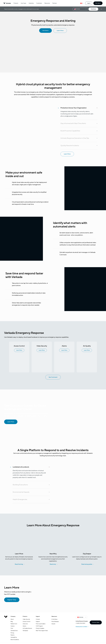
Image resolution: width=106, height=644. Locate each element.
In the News (54, 619)
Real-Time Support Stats (42, 631)
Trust (12, 628)
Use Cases (23, 3)
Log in (89, 3)
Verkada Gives (14, 631)
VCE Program (39, 626)
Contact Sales (96, 622)
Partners (55, 3)
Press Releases (55, 622)
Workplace (25, 631)
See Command (52, 377)
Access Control (26, 622)
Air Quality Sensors (27, 628)
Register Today (11, 600)
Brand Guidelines (15, 640)
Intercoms (25, 624)
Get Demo (44, 30)
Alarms (24, 626)
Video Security (26, 619)
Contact (38, 619)
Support (38, 622)
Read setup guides (87, 564)
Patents (12, 635)
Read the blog (19, 564)
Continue (93, 9)
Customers (39, 3)
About (12, 619)
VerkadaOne (14, 637)
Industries (31, 3)
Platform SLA (14, 624)
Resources (47, 3)
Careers (13, 626)
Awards (53, 624)
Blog (12, 622)
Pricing (12, 633)
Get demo (98, 3)
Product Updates (40, 628)
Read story (53, 564)
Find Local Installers (41, 624)
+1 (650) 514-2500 (80, 623)
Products (16, 3)
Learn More (59, 30)
